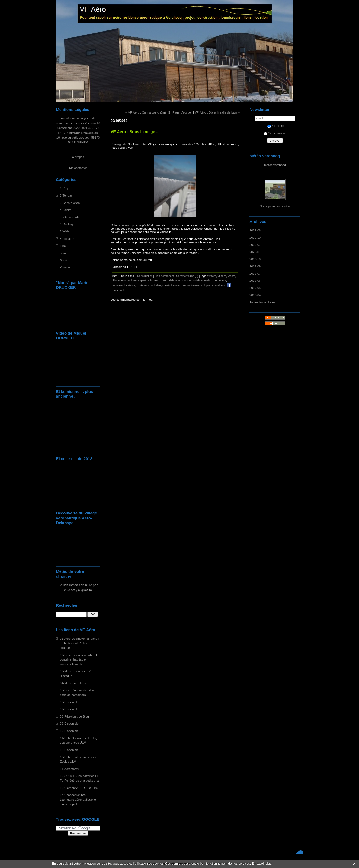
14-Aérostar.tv (69, 769)
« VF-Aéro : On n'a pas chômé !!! (148, 112)
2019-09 (255, 266)
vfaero (231, 276)
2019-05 (255, 288)
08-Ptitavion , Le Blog (74, 716)
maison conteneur (215, 280)
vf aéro (222, 276)
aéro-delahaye (172, 280)
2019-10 (255, 259)
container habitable (123, 285)
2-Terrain (66, 195)
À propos (78, 157)
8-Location (67, 239)
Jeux (63, 253)
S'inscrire (276, 126)
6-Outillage (67, 224)
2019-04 (255, 295)
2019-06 (255, 281)
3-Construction (70, 203)
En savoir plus (261, 864)
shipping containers (213, 285)
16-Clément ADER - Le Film (79, 788)
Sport (63, 260)
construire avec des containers (181, 285)
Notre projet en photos (275, 206)
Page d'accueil (182, 112)
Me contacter (78, 168)
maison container (192, 280)
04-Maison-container (74, 683)
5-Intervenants (70, 217)
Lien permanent (164, 276)
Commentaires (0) (187, 276)
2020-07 (255, 245)
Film (63, 246)
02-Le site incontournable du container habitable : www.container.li (79, 659)
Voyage (65, 267)
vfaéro (212, 276)
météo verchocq (275, 165)
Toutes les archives (262, 302)
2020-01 (255, 252)
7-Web (64, 231)
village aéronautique (124, 280)
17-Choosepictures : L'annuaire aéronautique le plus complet (78, 799)
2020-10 (255, 238)
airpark (142, 280)
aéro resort (155, 280)
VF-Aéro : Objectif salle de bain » (217, 112)
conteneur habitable (149, 285)
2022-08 (255, 230)
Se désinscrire (275, 133)
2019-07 (255, 273)
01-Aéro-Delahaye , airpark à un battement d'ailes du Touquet (79, 643)
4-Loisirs (66, 210)
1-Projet (65, 188)
